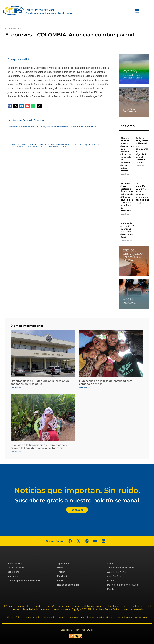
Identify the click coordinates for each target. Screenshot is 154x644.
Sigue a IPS (63, 563)
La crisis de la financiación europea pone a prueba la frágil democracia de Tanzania (39, 446)
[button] (10, 106)
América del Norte (117, 572)
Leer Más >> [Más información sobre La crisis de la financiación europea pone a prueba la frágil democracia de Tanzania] (16, 452)
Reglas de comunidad (68, 585)
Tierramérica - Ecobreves (83, 127)
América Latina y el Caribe (32, 127)
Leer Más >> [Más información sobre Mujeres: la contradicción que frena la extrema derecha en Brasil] (126, 240)
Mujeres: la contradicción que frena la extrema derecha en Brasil (128, 230)
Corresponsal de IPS (18, 59)
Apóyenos (13, 576)
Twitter (61, 572)
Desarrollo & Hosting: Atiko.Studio (77, 630)
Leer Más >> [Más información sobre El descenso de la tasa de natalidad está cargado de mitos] (84, 387)
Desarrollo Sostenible (34, 120)
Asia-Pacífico (114, 576)
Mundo (111, 589)
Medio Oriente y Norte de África (123, 585)
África (110, 563)
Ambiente (13, 127)
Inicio (60, 568)
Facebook (62, 576)
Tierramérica (63, 127)
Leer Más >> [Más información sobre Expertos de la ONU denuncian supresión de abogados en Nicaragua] (16, 387)
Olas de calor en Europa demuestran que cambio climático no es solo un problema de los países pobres (127, 154)
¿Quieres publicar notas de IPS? (24, 580)
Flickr (60, 580)
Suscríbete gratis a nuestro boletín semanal (77, 500)
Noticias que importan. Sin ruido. (77, 490)
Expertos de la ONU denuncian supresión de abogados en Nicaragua (40, 382)
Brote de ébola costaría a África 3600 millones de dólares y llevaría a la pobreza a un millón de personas (127, 197)
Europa (111, 580)
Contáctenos (14, 572)
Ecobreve (51, 127)
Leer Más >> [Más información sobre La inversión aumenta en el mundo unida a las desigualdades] (141, 203)
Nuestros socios (16, 568)
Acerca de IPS (15, 563)
